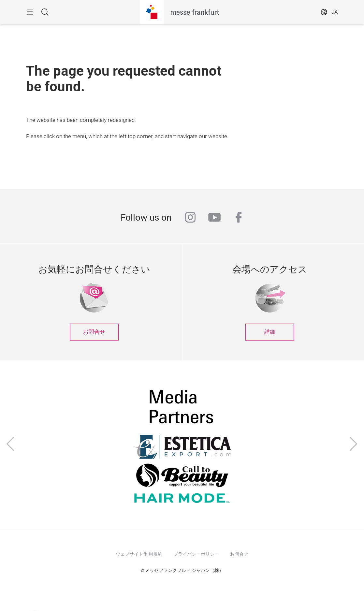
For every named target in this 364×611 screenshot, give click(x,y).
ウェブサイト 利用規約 (139, 554)
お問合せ (94, 332)
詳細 (270, 332)
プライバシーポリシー (196, 554)
